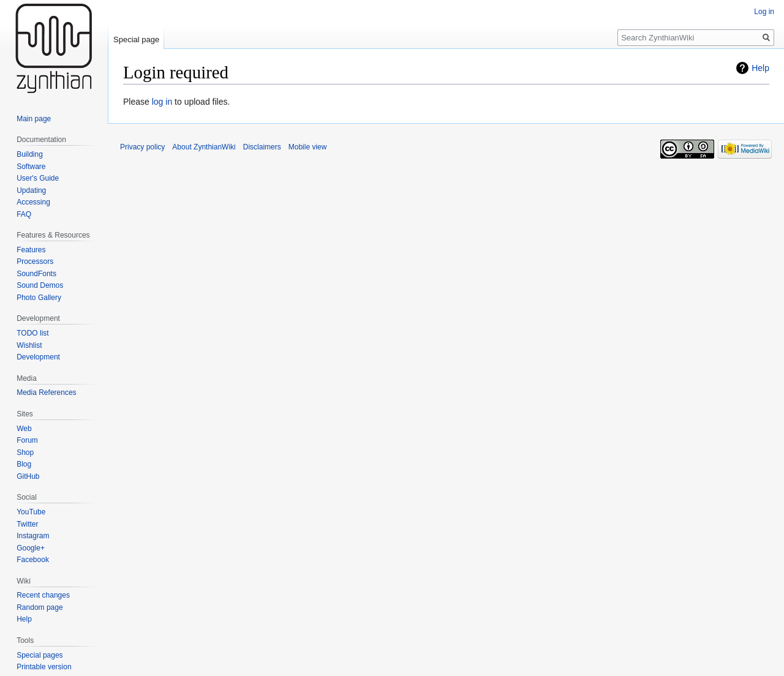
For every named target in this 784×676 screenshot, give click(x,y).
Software (31, 167)
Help (760, 68)
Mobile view (308, 147)
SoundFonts (36, 274)
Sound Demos (40, 285)
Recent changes (43, 595)
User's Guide (38, 178)
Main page (34, 119)
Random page (40, 607)
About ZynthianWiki (204, 147)
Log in (764, 12)
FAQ (24, 214)
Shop (25, 453)
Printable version (44, 667)
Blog (24, 464)
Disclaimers (262, 147)
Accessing (33, 202)
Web (24, 429)
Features (31, 250)
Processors (35, 261)
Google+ (31, 548)
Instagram (33, 536)
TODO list (32, 333)
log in (162, 102)
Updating (31, 190)
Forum (27, 440)
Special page (136, 39)
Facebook (33, 560)
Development (38, 357)
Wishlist (29, 345)
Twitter (27, 524)
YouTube (31, 512)
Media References (46, 392)
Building (30, 154)
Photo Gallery (39, 298)
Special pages (40, 655)
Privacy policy (142, 147)
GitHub (28, 476)
